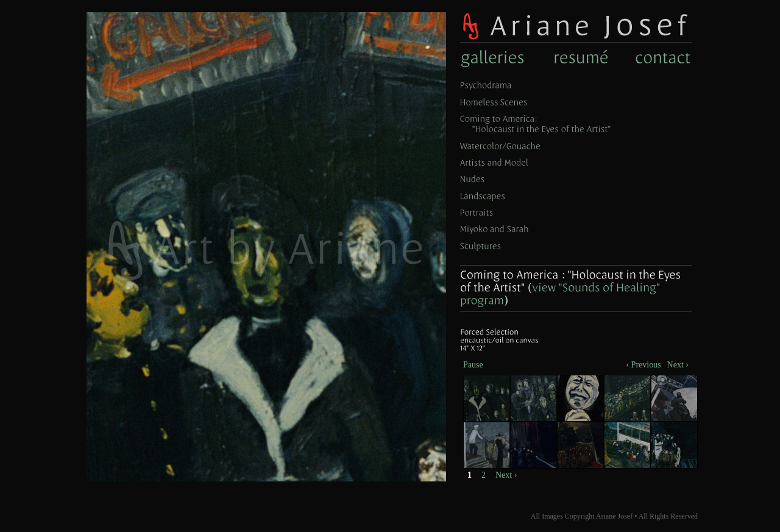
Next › (506, 475)
